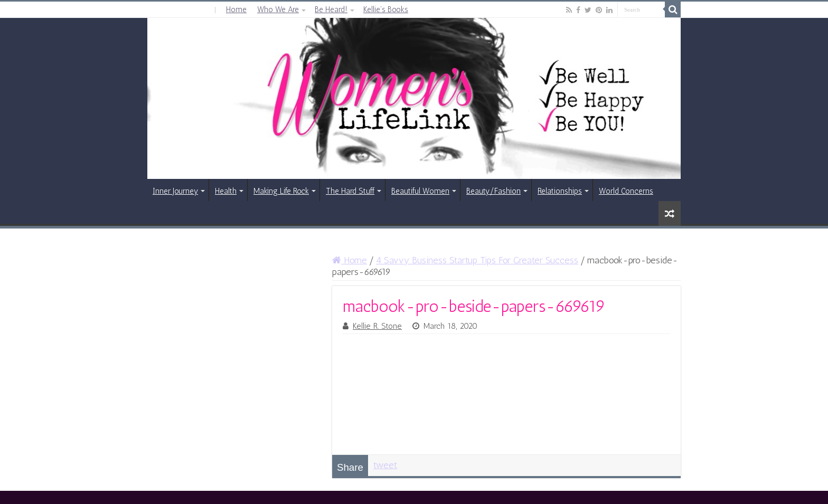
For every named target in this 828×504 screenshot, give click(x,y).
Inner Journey (175, 191)
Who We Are (278, 9)
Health (226, 191)
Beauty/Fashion (493, 191)
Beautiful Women (420, 191)
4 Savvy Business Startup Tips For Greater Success (477, 260)
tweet (385, 465)
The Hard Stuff (350, 191)
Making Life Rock (281, 191)
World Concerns (626, 191)
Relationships (560, 191)
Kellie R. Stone (377, 326)
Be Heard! (331, 9)
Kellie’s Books (386, 9)
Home (236, 9)
